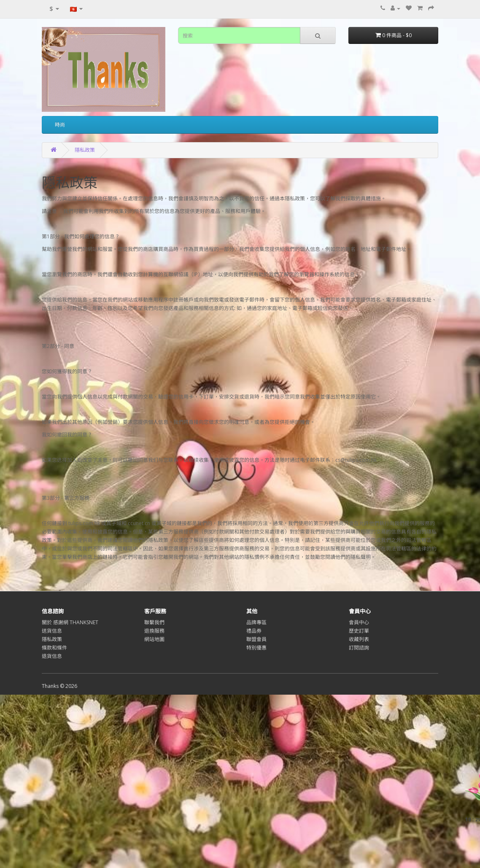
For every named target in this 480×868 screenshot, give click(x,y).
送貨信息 (52, 631)
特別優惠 (256, 648)
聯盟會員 (256, 639)
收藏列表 (359, 639)
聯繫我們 (154, 622)
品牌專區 (256, 622)
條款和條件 (54, 648)
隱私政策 (85, 150)
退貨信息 (52, 656)
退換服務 (154, 631)
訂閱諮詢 (359, 648)
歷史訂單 (359, 631)
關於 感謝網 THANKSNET (70, 622)
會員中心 (359, 622)
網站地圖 (154, 639)
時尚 (60, 125)
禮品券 (254, 631)
